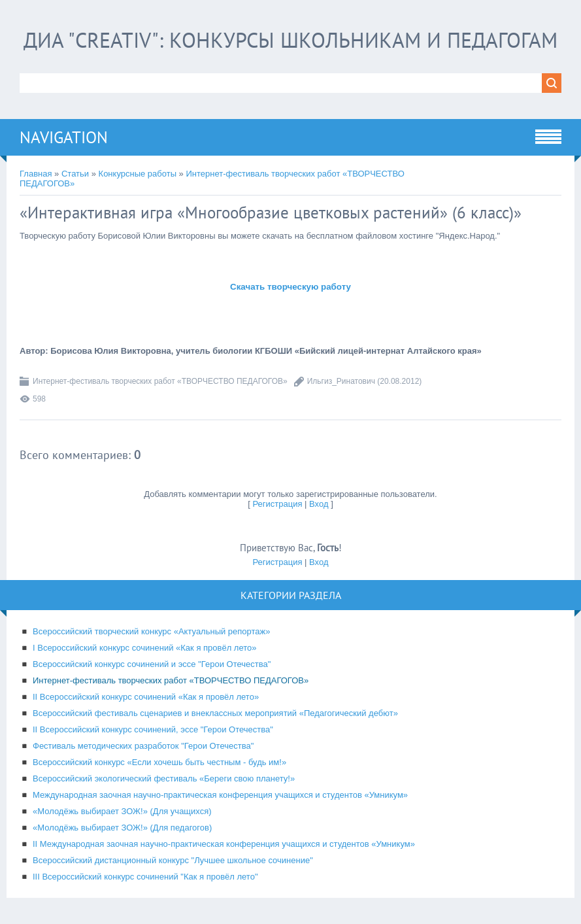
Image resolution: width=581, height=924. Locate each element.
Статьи (75, 174)
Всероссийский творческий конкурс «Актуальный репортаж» (152, 631)
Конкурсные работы (138, 174)
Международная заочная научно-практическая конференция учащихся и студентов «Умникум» (220, 795)
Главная (36, 174)
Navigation (64, 137)
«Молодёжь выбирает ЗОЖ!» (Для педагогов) (122, 828)
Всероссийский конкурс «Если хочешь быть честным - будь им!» (159, 762)
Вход (319, 504)
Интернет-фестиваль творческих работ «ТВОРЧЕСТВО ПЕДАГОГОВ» (160, 381)
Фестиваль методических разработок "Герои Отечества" (143, 746)
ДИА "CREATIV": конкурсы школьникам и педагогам (290, 40)
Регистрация (277, 504)
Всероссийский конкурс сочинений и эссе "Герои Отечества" (152, 664)
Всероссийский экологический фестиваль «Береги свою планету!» (164, 779)
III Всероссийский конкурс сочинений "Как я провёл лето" (145, 877)
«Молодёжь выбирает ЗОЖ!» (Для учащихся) (122, 811)
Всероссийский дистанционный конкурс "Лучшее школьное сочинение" (173, 860)
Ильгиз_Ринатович (341, 381)
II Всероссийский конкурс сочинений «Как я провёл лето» (146, 697)
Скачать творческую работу (290, 287)
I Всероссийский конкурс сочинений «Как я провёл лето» (145, 648)
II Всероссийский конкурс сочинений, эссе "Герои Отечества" (153, 729)
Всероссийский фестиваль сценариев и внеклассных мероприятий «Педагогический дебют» (215, 713)
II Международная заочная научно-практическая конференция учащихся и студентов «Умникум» (224, 844)
